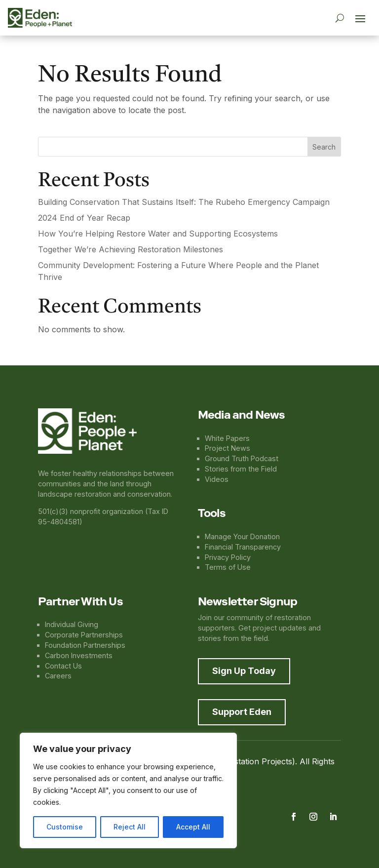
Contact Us (63, 666)
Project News (227, 448)
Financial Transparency (243, 547)
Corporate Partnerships (84, 635)
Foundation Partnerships (85, 645)
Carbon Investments (79, 655)
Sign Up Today (244, 671)
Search (324, 147)
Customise (65, 827)
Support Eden (242, 712)
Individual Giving (72, 624)
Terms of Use (228, 567)
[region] (128, 790)
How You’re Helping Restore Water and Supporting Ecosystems (158, 234)
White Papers (227, 438)
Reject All (130, 827)
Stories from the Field (241, 469)
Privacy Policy (228, 557)
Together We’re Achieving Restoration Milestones (131, 249)
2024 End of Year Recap (84, 218)
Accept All (193, 827)
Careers (58, 676)
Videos (217, 479)
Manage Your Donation (242, 536)
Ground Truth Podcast (242, 458)
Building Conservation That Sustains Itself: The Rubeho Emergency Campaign (184, 202)
